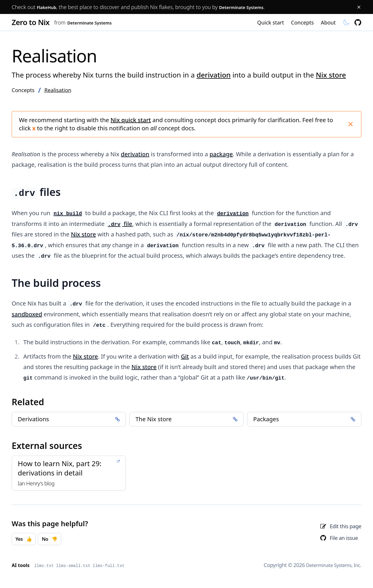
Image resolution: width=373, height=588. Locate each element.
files (36, 194)
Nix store (331, 77)
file (119, 226)
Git (185, 358)
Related (28, 404)
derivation (213, 77)
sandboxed (27, 316)
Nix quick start (131, 122)
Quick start (271, 23)
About (328, 23)
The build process (56, 285)
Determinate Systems (251, 7)
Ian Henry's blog (36, 485)
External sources (47, 448)
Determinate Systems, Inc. (331, 565)
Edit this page (345, 528)
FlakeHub (49, 7)
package (221, 156)
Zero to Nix (38, 23)
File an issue (344, 540)
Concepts (302, 23)
